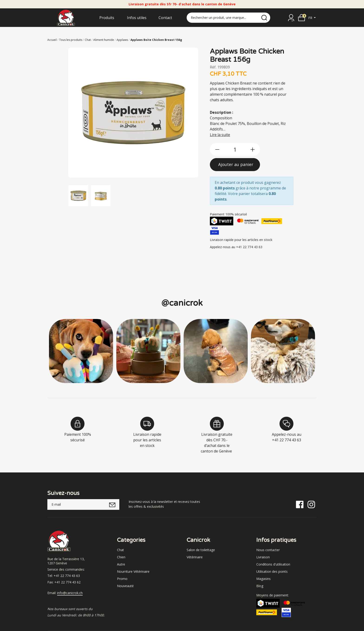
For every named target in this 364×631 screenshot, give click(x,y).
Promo (122, 579)
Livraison (263, 557)
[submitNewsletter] (112, 504)
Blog (260, 586)
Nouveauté (125, 586)
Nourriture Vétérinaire (133, 571)
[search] (264, 18)
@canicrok (182, 303)
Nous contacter (268, 550)
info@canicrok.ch (70, 593)
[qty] (235, 149)
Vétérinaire (195, 557)
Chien (121, 557)
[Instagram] (311, 504)
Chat (120, 550)
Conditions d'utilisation (273, 564)
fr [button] (311, 18)
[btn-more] (253, 150)
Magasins (263, 579)
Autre (121, 564)
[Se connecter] (291, 18)
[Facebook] (300, 504)
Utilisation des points (272, 571)
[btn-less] (217, 150)
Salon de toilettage (201, 550)
